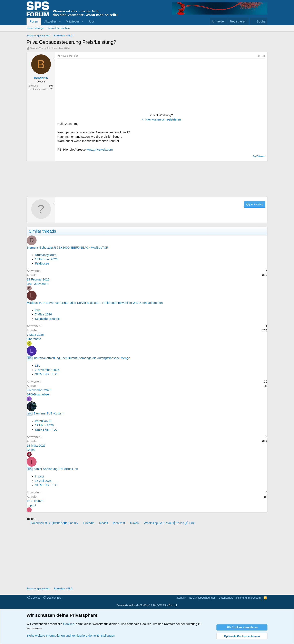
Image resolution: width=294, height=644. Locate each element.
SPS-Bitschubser (38, 394)
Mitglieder (72, 21)
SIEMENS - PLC (46, 374)
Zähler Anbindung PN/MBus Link (56, 469)
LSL (38, 365)
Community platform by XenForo (147, 605)
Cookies (34, 598)
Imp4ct (40, 476)
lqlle (38, 310)
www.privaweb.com (100, 149)
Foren (34, 21)
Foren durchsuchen (58, 28)
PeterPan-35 (43, 421)
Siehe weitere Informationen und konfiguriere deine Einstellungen (71, 636)
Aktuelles (51, 21)
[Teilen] (258, 56)
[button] (60, 21)
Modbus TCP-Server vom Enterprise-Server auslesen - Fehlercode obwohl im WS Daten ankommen (95, 303)
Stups (31, 450)
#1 (264, 56)
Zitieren (261, 156)
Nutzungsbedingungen (202, 598)
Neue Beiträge (35, 28)
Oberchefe (34, 339)
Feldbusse (42, 263)
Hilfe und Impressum (248, 598)
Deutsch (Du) (53, 598)
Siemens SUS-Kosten (48, 413)
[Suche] (259, 21)
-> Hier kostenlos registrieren (161, 119)
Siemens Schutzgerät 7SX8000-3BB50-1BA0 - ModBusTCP (67, 247)
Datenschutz (226, 598)
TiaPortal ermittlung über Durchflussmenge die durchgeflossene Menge (82, 358)
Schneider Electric (47, 319)
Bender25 (36, 48)
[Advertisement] (83, 86)
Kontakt (182, 598)
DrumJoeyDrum (46, 255)
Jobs (91, 21)
